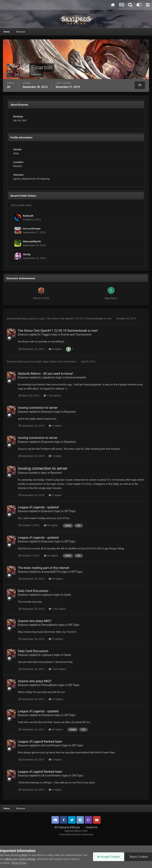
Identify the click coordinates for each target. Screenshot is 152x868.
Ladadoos (47, 377)
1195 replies (52, 396)
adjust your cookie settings (20, 859)
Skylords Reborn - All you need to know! (45, 374)
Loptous (46, 595)
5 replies (55, 760)
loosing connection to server (38, 408)
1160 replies (57, 609)
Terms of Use (19, 863)
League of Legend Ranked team (40, 742)
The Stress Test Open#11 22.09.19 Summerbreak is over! (79, 319)
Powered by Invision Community (76, 835)
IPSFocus (75, 827)
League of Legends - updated (38, 507)
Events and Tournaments (76, 334)
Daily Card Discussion (33, 591)
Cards (67, 595)
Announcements (76, 377)
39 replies (51, 525)
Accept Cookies (109, 857)
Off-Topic (70, 511)
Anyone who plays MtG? (35, 621)
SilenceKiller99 (32, 241)
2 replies (55, 426)
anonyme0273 (50, 572)
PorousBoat (49, 625)
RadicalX (28, 216)
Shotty (27, 254)
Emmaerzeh (14, 319)
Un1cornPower (32, 229)
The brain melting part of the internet (44, 568)
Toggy (45, 334)
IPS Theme (60, 827)
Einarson (23, 334)
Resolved (70, 412)
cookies (23, 855)
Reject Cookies (138, 857)
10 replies (56, 639)
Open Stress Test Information (60, 362)
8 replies (55, 349)
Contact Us (92, 827)
